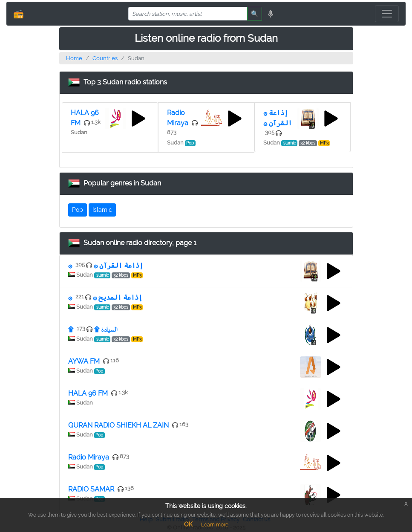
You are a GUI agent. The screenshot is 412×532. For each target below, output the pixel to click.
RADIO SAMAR (91, 489)
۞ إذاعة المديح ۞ (105, 297)
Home (74, 58)
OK (188, 524)
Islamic (102, 210)
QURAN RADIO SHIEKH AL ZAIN (118, 425)
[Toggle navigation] (387, 14)
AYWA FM (84, 361)
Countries (105, 58)
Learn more (215, 525)
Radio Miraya (89, 457)
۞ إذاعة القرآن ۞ (106, 265)
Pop (78, 210)
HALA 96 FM (88, 393)
